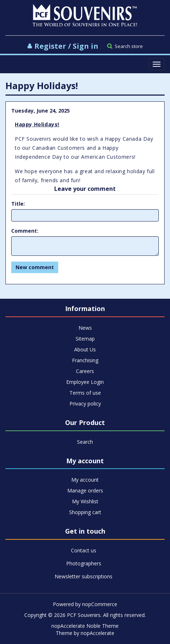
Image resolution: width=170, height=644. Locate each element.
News (85, 328)
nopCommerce (100, 604)
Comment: (25, 231)
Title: (18, 204)
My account (85, 480)
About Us (85, 349)
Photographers (84, 563)
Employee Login (85, 382)
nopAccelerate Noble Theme (85, 626)
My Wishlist (85, 501)
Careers (85, 371)
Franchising (85, 360)
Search (85, 442)
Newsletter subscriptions (84, 576)
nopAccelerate (97, 633)
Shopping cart (85, 512)
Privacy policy (85, 404)
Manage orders (85, 490)
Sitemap (85, 339)
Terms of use (85, 393)
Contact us (84, 550)
